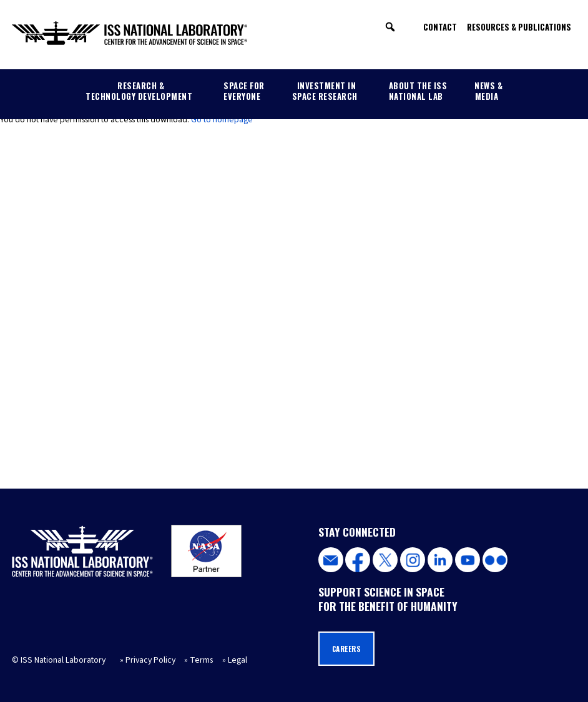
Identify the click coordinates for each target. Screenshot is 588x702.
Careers (347, 649)
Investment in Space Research (325, 91)
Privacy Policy (150, 660)
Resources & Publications (519, 27)
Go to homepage (222, 120)
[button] (390, 27)
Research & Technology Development (139, 91)
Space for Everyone (244, 91)
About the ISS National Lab (418, 91)
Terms (201, 660)
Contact (440, 27)
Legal (238, 660)
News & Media (488, 91)
